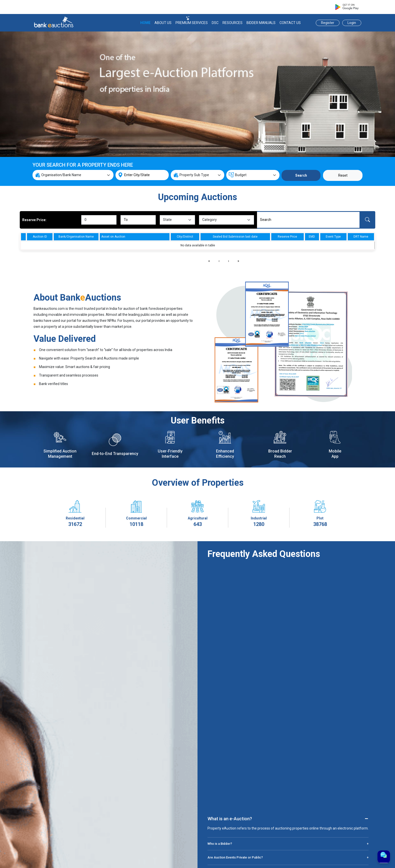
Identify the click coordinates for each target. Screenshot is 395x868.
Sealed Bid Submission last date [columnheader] (235, 237)
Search (301, 175)
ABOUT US (163, 23)
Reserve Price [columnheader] (287, 237)
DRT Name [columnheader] (361, 237)
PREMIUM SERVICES (192, 23)
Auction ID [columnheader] (40, 237)
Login (352, 23)
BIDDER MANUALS (261, 23)
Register (328, 23)
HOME (145, 23)
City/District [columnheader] (185, 237)
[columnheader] (23, 237)
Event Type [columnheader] (333, 237)
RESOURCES (232, 23)
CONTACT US (290, 23)
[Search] (308, 220)
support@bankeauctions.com (256, 7)
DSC (215, 23)
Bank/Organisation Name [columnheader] (76, 237)
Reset (343, 175)
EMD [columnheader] (312, 237)
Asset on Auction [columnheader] (113, 237)
